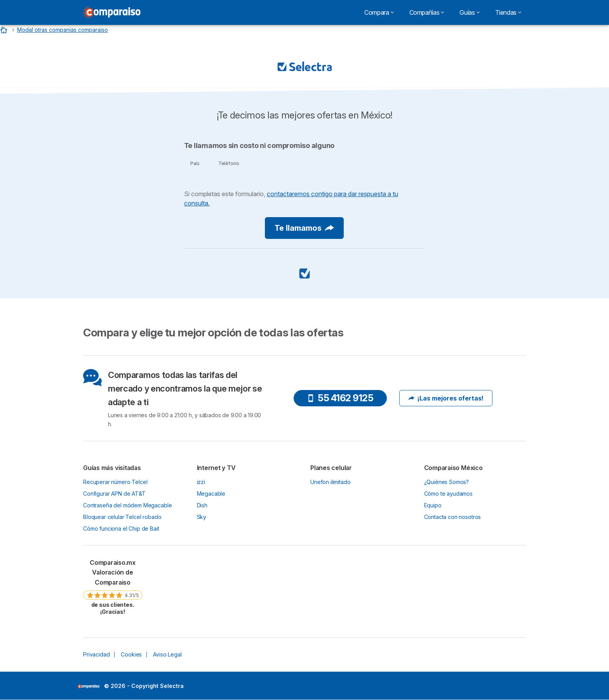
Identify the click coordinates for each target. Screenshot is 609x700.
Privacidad (96, 654)
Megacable (211, 494)
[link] (113, 587)
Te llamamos (304, 228)
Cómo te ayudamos (449, 494)
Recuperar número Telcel (115, 482)
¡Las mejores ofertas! (446, 398)
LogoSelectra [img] (88, 686)
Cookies (131, 654)
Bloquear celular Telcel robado (122, 517)
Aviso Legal (167, 654)
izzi (201, 482)
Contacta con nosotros (453, 517)
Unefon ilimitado (331, 482)
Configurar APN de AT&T (114, 494)
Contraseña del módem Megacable (127, 505)
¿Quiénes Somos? (447, 482)
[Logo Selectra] (112, 12)
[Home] (5, 30)
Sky (202, 517)
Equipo (433, 505)
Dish (202, 505)
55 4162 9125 (340, 398)
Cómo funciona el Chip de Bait (121, 528)
